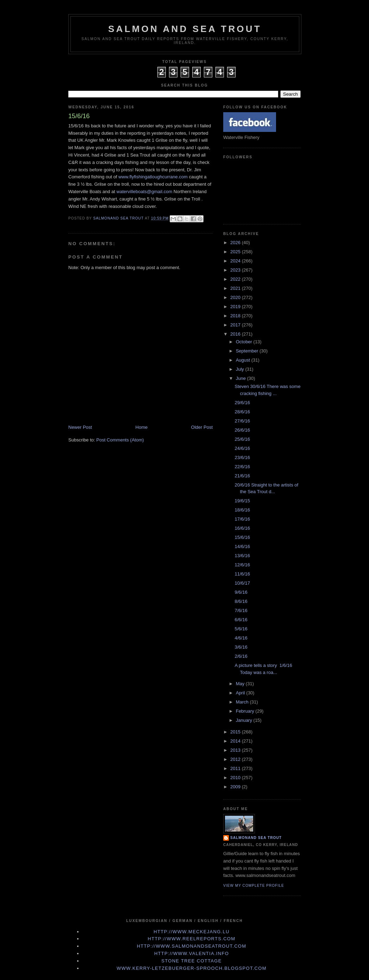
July (241, 369)
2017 (236, 325)
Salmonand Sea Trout (256, 838)
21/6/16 (242, 476)
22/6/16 (242, 467)
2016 (236, 334)
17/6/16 (242, 519)
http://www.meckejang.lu (192, 932)
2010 (236, 778)
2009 (236, 787)
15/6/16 (242, 537)
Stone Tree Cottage (191, 961)
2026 (236, 243)
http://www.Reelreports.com (192, 939)
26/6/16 (242, 430)
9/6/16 (241, 592)
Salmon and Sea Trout (185, 29)
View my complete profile (254, 886)
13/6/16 (242, 556)
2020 (236, 297)
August (244, 360)
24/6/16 (242, 448)
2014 (236, 741)
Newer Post (80, 427)
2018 (236, 316)
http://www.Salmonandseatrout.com (192, 946)
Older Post (202, 427)
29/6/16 (242, 403)
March (243, 702)
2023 (236, 270)
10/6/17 (242, 583)
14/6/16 (242, 546)
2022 (236, 279)
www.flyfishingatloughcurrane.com (153, 177)
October (245, 342)
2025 (236, 252)
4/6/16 (241, 638)
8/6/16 (241, 601)
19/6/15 (242, 501)
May (241, 684)
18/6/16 (242, 510)
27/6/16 (242, 421)
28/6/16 (242, 412)
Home (142, 427)
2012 (236, 759)
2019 (236, 307)
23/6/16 (242, 457)
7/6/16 (241, 610)
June (242, 378)
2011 (236, 768)
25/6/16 (242, 439)
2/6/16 (241, 656)
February (246, 711)
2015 (236, 732)
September (248, 351)
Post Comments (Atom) (120, 440)
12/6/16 (242, 565)
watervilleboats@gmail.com (145, 192)
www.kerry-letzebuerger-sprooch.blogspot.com (192, 968)
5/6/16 (241, 629)
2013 (236, 750)
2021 (236, 288)
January (245, 720)
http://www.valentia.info (192, 953)
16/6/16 (242, 528)
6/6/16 (241, 620)
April (241, 693)
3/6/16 (241, 647)
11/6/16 (242, 574)
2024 (236, 261)
